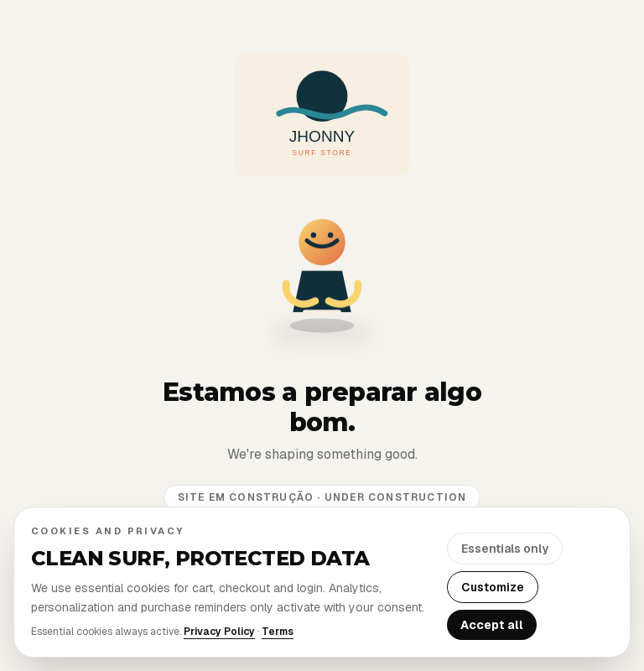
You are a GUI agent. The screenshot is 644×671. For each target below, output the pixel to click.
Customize (493, 587)
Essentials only (505, 549)
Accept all (492, 625)
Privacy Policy (219, 632)
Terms (278, 632)
